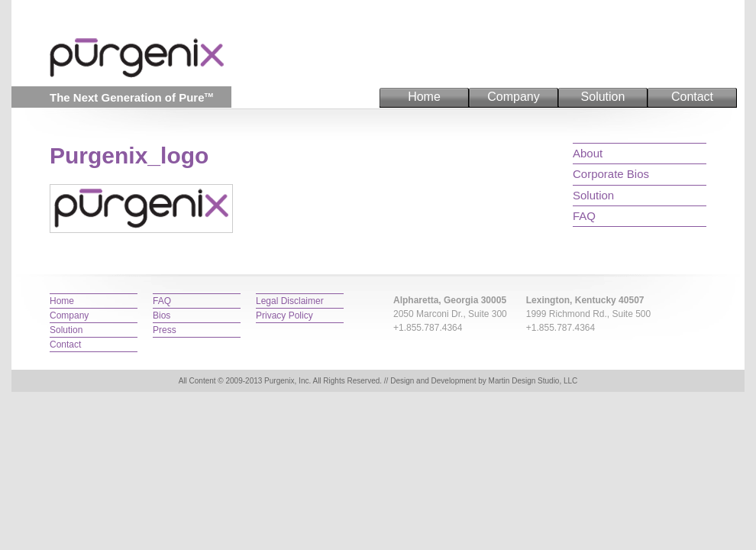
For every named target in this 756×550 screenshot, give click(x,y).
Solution (603, 97)
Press (165, 330)
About (588, 153)
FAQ (584, 216)
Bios (162, 315)
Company (513, 97)
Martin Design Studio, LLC (533, 381)
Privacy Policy (284, 315)
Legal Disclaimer (290, 301)
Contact (692, 97)
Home (424, 97)
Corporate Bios (611, 174)
